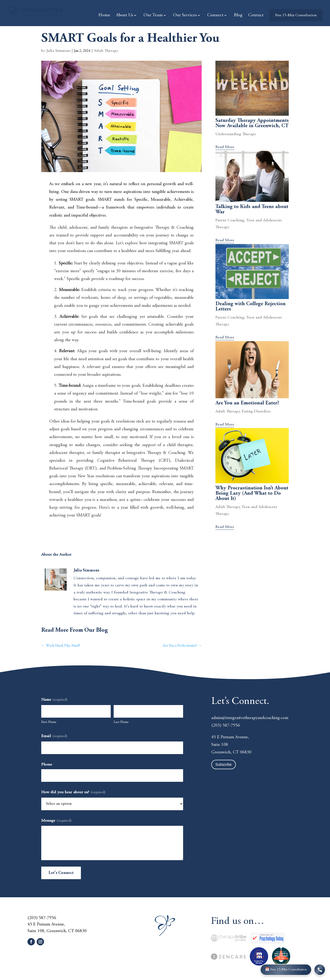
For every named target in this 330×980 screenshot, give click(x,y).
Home (104, 16)
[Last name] (148, 711)
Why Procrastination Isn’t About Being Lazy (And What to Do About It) (252, 493)
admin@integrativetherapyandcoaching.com (250, 718)
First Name (49, 722)
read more (225, 147)
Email (54, 737)
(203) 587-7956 (226, 726)
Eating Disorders (256, 412)
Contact (256, 16)
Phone (47, 765)
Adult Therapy (106, 51)
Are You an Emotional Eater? (247, 403)
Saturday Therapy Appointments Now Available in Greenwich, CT (252, 123)
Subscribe (224, 765)
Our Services (185, 16)
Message (56, 821)
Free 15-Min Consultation (296, 15)
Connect (215, 16)
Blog (238, 16)
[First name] (76, 711)
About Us (125, 16)
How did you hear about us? (73, 793)
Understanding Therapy (236, 134)
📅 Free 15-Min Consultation (288, 970)
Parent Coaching (230, 220)
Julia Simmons (58, 51)
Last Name (121, 722)
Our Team (153, 16)
